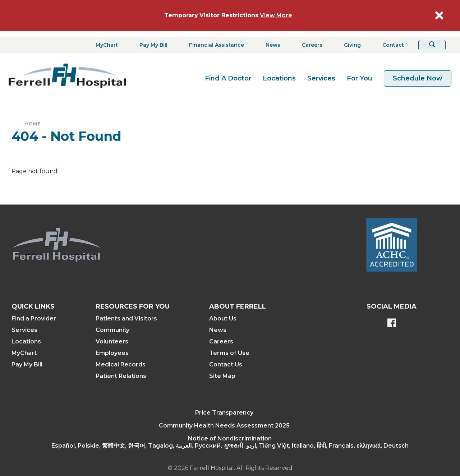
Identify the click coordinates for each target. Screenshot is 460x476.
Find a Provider (34, 318)
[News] (271, 45)
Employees (112, 353)
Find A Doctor (228, 78)
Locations (279, 78)
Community (112, 330)
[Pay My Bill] (151, 45)
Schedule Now (418, 78)
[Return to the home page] (67, 76)
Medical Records (121, 364)
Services (321, 78)
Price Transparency (224, 413)
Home (33, 124)
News (218, 330)
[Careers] (310, 45)
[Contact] (391, 45)
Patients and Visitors (126, 318)
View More (276, 15)
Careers (221, 341)
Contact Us (226, 364)
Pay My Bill (27, 364)
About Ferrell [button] (238, 306)
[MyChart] (105, 45)
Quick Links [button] (33, 306)
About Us (223, 318)
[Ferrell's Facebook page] (392, 324)
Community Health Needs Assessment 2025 (224, 426)
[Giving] (350, 45)
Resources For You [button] (133, 306)
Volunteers (112, 341)
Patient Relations (121, 376)
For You (360, 78)
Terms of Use (229, 353)
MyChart (24, 353)
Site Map (222, 376)
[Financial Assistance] (214, 45)
